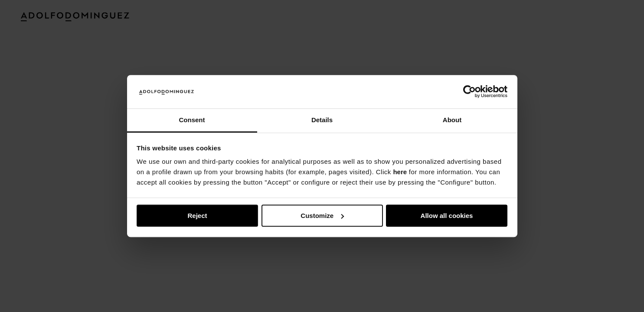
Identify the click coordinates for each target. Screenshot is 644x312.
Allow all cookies (447, 216)
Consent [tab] (192, 120)
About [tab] (452, 120)
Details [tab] (322, 120)
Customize (322, 216)
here (400, 172)
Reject (197, 216)
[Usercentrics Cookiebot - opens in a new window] (469, 92)
